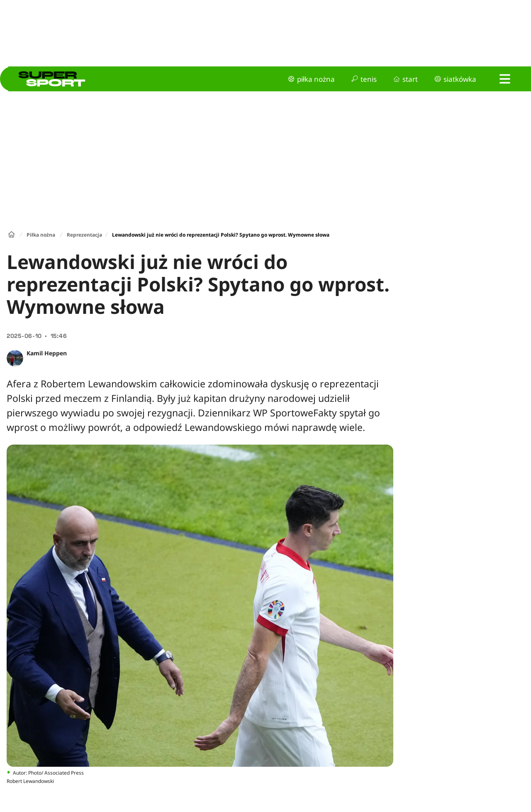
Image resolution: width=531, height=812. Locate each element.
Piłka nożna (41, 235)
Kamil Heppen (47, 353)
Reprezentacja (84, 235)
